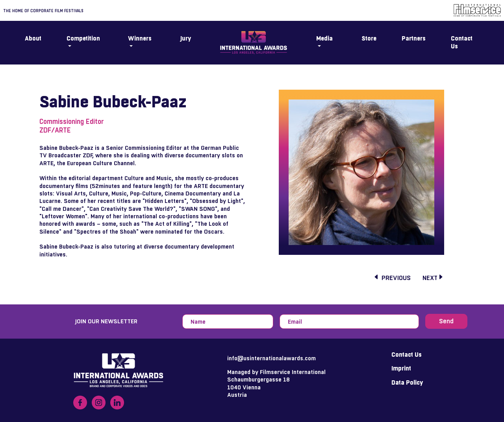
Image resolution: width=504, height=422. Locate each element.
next (433, 278)
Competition (83, 39)
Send (446, 321)
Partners (414, 39)
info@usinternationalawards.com (271, 358)
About (33, 39)
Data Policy (407, 383)
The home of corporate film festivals (43, 11)
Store (369, 39)
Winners (140, 39)
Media (324, 39)
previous (392, 278)
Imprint (401, 369)
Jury (186, 39)
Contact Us (462, 42)
